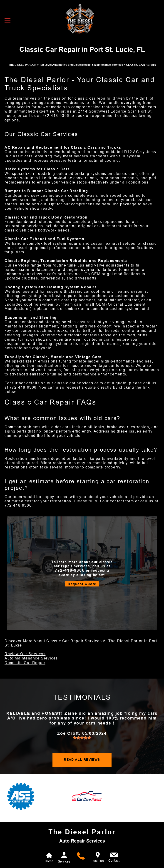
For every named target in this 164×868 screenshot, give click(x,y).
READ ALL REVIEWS (82, 760)
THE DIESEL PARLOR (22, 65)
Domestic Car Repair (25, 663)
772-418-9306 (56, 116)
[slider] (82, 738)
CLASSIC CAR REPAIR (141, 65)
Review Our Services (25, 654)
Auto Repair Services (82, 841)
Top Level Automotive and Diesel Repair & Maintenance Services (81, 65)
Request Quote (82, 584)
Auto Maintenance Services (31, 658)
